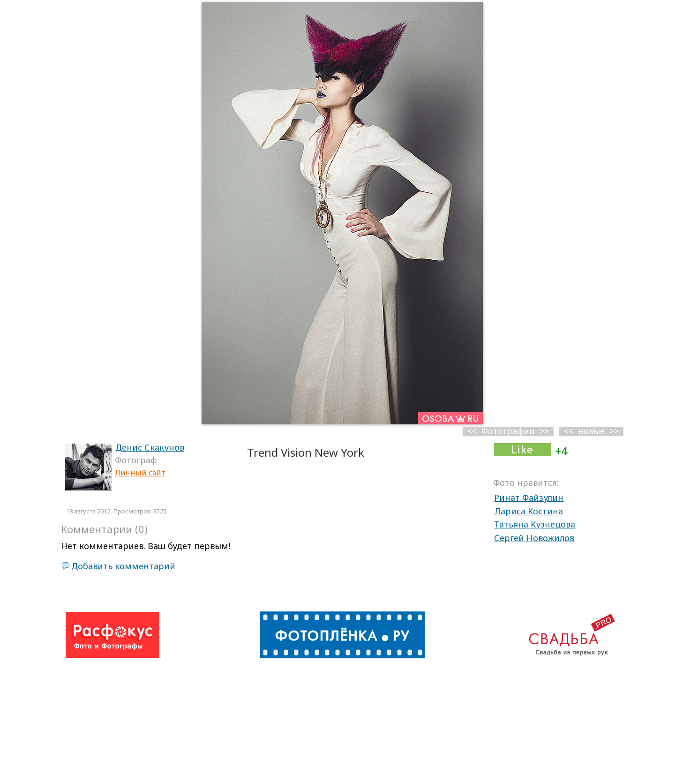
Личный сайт (140, 473)
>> (614, 431)
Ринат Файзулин (529, 498)
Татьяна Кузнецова (535, 524)
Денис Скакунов (150, 447)
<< (569, 431)
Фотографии (508, 431)
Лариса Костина (529, 511)
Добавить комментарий (123, 566)
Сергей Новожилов (534, 538)
